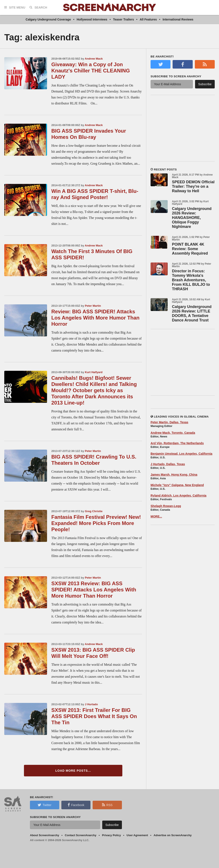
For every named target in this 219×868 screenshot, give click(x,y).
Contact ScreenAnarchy (81, 835)
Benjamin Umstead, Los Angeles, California (181, 454)
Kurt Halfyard (94, 372)
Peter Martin (93, 306)
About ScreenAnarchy (45, 835)
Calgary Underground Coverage (48, 19)
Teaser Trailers (123, 19)
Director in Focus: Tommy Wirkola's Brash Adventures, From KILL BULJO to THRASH (191, 280)
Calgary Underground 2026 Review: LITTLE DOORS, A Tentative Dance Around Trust (192, 313)
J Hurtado (91, 704)
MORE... (156, 516)
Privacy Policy (111, 835)
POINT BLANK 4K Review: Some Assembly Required (190, 249)
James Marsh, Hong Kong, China (174, 475)
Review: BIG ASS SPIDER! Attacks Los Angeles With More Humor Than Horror (95, 318)
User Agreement (137, 835)
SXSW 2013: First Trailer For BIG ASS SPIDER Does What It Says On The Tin (94, 716)
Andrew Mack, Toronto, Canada (173, 433)
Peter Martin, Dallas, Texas (169, 422)
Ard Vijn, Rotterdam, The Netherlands (177, 443)
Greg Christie (94, 511)
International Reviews (178, 19)
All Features (148, 19)
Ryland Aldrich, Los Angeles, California (178, 496)
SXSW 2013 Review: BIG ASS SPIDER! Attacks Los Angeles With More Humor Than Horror (94, 590)
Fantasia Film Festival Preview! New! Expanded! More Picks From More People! (96, 523)
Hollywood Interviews (92, 19)
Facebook (76, 805)
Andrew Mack (94, 59)
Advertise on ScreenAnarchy (173, 835)
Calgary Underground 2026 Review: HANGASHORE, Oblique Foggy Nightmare (192, 218)
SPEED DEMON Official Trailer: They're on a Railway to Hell (193, 186)
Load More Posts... (73, 771)
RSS (107, 805)
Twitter (44, 805)
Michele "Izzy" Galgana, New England (177, 485)
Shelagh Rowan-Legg (166, 506)
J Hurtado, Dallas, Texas (168, 464)
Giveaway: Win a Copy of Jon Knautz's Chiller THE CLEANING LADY (91, 71)
